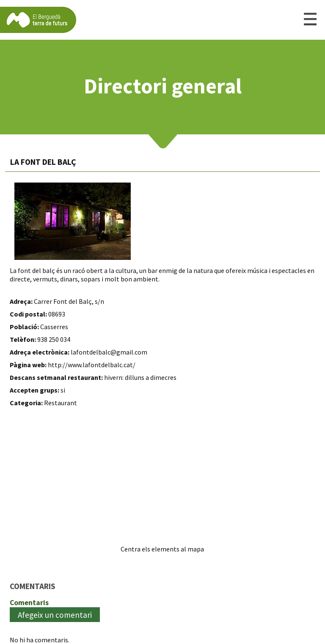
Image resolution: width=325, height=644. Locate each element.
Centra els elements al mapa (162, 549)
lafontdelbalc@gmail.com (109, 352)
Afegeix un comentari (55, 615)
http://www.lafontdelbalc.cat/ (92, 365)
